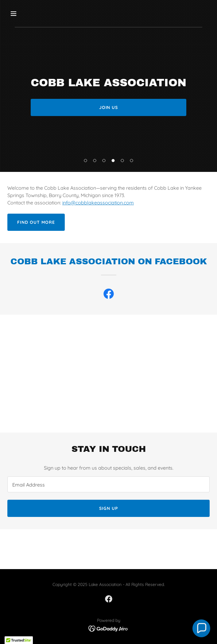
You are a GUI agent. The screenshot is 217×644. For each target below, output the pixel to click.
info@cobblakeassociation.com (98, 203)
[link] (109, 295)
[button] (31, 14)
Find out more (36, 222)
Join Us (109, 107)
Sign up (108, 508)
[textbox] (108, 484)
